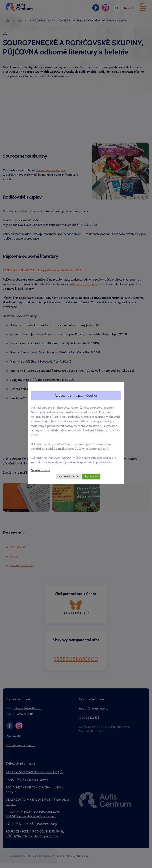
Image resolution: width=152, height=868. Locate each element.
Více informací (40, 470)
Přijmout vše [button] (91, 476)
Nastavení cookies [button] (69, 476)
